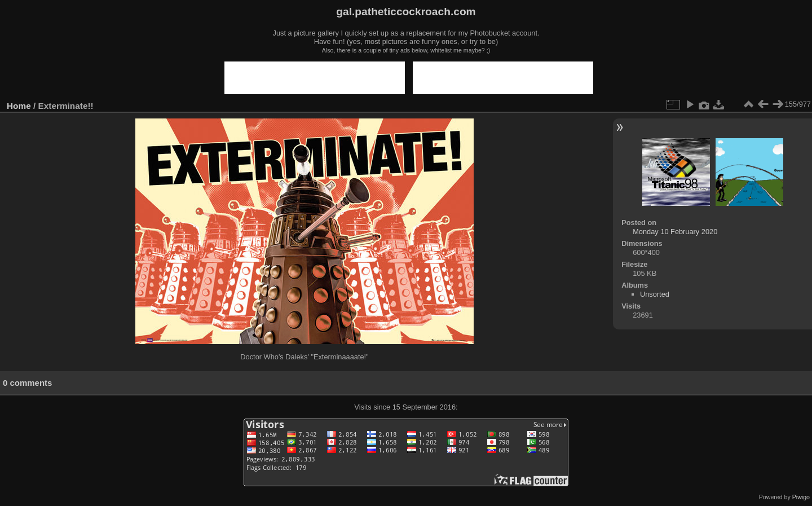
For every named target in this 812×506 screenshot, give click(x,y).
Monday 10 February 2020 (675, 232)
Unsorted (655, 294)
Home (19, 106)
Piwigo (801, 497)
